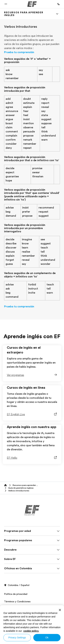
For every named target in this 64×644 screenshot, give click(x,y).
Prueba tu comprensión (19, 52)
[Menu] (57, 14)
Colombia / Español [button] (17, 585)
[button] (6, 4)
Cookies (9, 609)
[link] (28, 14)
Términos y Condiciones (17, 601)
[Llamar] (59, 4)
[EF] (32, 4)
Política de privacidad (16, 594)
